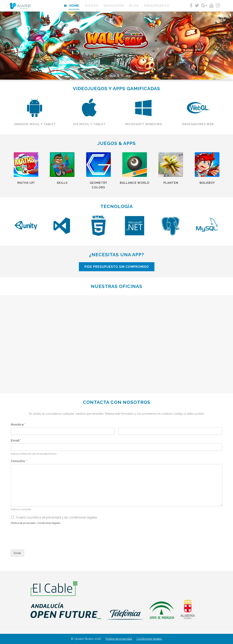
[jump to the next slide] (227, 46)
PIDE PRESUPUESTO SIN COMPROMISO (155, 267)
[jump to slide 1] (111, 76)
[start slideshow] (106, 76)
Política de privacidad (119, 639)
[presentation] (40, 543)
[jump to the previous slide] (6, 46)
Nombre (18, 425)
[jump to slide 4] (122, 76)
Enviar (17, 553)
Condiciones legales (149, 639)
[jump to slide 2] (115, 76)
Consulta (19, 461)
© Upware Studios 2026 (86, 639)
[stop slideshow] (127, 76)
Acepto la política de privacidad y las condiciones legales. (57, 517)
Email (16, 441)
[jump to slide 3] (118, 76)
